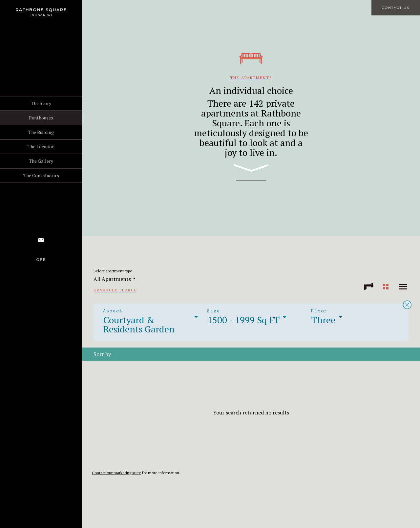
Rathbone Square (41, 10)
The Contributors (41, 175)
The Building (41, 132)
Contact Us (396, 8)
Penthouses (41, 118)
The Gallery (41, 161)
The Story (41, 103)
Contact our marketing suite (116, 473)
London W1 (41, 15)
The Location (41, 147)
